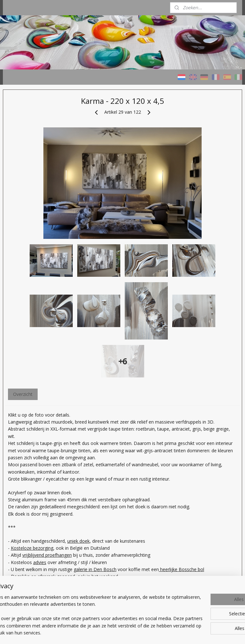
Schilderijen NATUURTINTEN (26, 182)
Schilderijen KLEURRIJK (32, 164)
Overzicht (93, 372)
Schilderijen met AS (28, 201)
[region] (80, 608)
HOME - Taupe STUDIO (33, 148)
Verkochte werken (27, 217)
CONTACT (19, 296)
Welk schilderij (23, 248)
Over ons (18, 280)
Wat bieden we (24, 264)
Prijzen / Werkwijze (28, 232)
